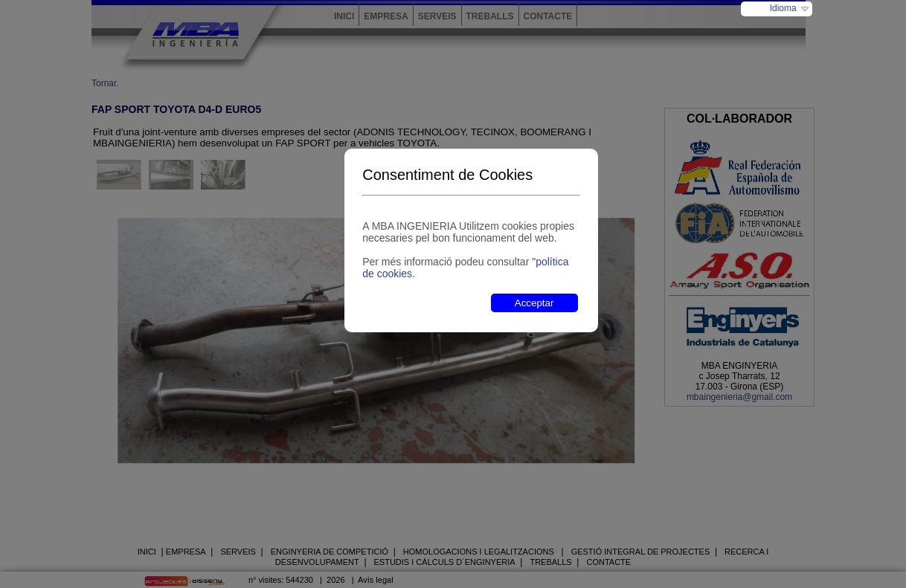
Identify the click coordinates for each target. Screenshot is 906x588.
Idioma (783, 8)
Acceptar (534, 303)
